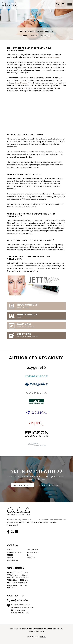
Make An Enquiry (22, 485)
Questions (40, 335)
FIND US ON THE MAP (50, 485)
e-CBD (43, 637)
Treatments (33, 550)
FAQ (29, 555)
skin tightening (21, 83)
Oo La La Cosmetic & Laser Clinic (10, 5)
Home (10, 550)
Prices (10, 555)
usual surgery (53, 57)
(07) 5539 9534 (58, 5)
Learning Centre (14, 552)
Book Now (40, 325)
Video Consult (40, 306)
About (10, 557)
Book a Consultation (63, 5)
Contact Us (13, 560)
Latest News (33, 552)
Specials (31, 557)
